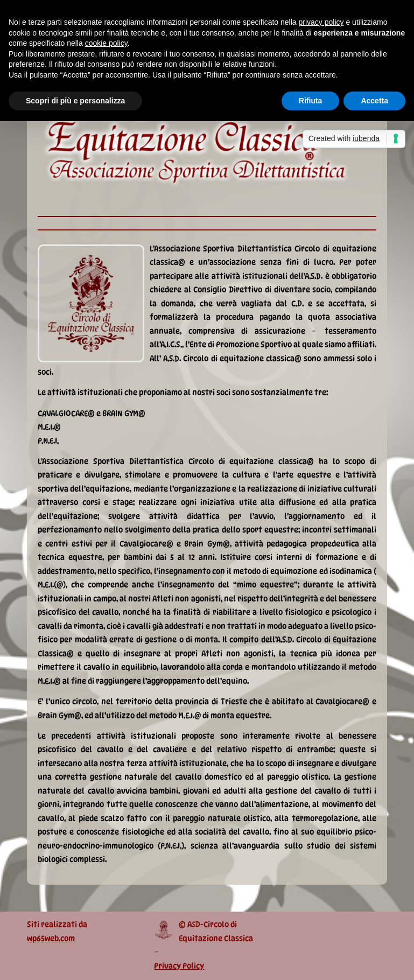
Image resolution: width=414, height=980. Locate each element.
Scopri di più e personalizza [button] (75, 101)
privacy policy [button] (321, 22)
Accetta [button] (374, 101)
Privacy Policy (179, 966)
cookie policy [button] (106, 43)
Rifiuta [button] (311, 101)
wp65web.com (51, 939)
